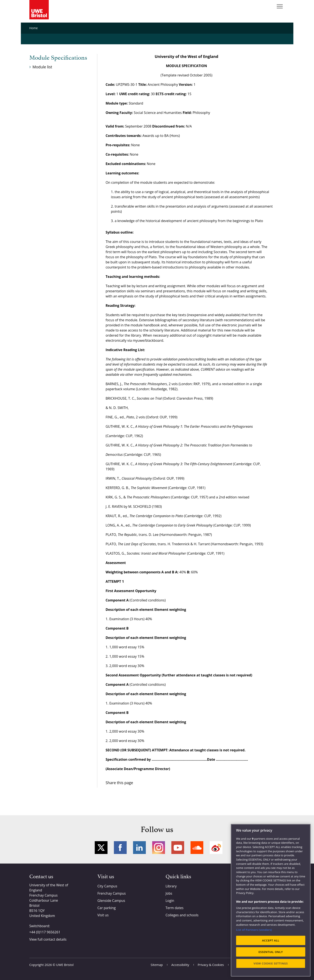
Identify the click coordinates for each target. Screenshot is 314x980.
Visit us (103, 915)
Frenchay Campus (112, 893)
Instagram (159, 848)
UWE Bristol (65, 965)
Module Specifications (58, 58)
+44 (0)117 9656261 (45, 932)
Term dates (175, 908)
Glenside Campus (111, 901)
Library (171, 886)
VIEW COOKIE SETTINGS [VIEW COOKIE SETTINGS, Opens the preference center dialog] (271, 963)
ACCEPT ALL (271, 940)
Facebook (120, 848)
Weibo (216, 848)
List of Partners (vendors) (254, 930)
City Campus (107, 886)
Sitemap (157, 965)
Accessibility (180, 965)
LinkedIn (139, 848)
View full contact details (48, 939)
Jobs (169, 893)
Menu (280, 6)
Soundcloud (197, 848)
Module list (42, 67)
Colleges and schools (182, 915)
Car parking (107, 908)
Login (170, 901)
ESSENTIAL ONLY (271, 952)
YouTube (178, 848)
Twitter (101, 848)
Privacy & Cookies (211, 965)
